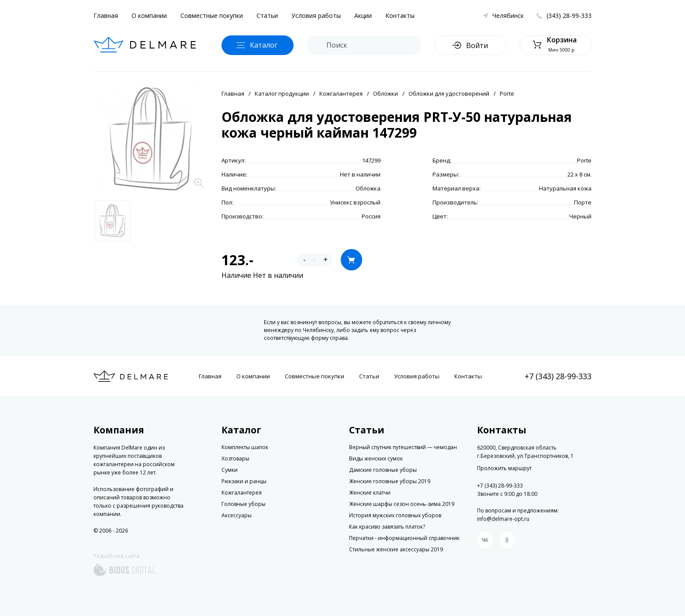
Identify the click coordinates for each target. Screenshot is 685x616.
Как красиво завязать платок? (387, 527)
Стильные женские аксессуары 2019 (396, 549)
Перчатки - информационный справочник (404, 538)
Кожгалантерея (341, 93)
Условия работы (316, 16)
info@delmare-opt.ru (503, 519)
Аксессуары (237, 515)
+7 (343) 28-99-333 (558, 376)
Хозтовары (235, 459)
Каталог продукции (282, 93)
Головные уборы (244, 504)
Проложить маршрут (504, 468)
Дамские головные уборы (383, 470)
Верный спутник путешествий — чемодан (403, 447)
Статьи (267, 16)
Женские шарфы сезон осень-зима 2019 (402, 504)
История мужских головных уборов (395, 515)
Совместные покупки (212, 16)
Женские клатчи (370, 493)
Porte (507, 93)
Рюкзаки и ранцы (244, 481)
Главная (106, 16)
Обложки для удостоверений (449, 93)
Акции (363, 16)
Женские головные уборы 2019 (390, 481)
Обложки (386, 93)
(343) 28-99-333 (569, 16)
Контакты (400, 16)
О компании (149, 16)
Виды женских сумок (376, 459)
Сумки (230, 470)
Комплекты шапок (245, 447)
